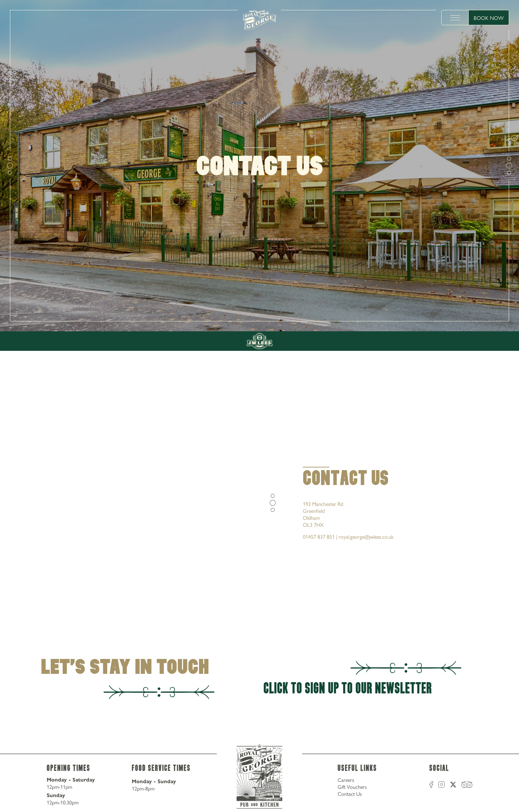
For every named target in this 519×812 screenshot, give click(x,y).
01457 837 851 (319, 537)
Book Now (489, 18)
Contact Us (350, 794)
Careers (346, 780)
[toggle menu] (455, 18)
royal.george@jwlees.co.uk (366, 537)
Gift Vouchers (352, 787)
